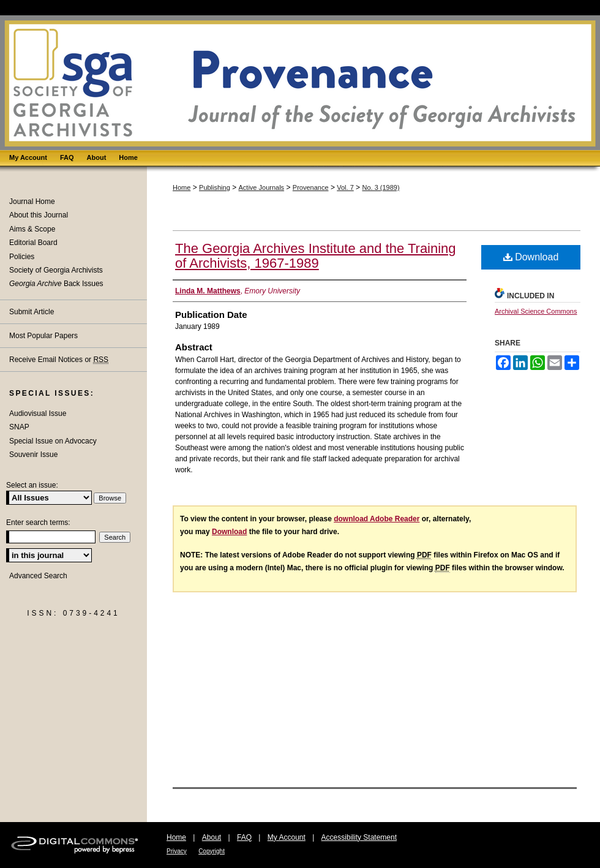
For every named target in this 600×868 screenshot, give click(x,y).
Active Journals (262, 187)
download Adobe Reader (377, 519)
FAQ (244, 837)
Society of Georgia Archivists (56, 270)
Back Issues (56, 284)
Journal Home (32, 202)
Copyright (212, 851)
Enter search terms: (38, 523)
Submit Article (32, 312)
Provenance (311, 187)
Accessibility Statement (359, 837)
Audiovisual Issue (38, 413)
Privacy (177, 851)
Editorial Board (33, 243)
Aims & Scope (32, 229)
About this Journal (39, 215)
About (212, 837)
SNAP (19, 427)
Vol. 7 (345, 187)
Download (531, 257)
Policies (22, 257)
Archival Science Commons (536, 311)
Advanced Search (38, 576)
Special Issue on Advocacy (53, 441)
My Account (287, 837)
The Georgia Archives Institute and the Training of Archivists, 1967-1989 (316, 256)
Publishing (215, 187)
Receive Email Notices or (59, 360)
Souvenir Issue (33, 455)
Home (182, 187)
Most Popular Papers (43, 336)
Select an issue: (32, 485)
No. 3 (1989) (381, 187)
